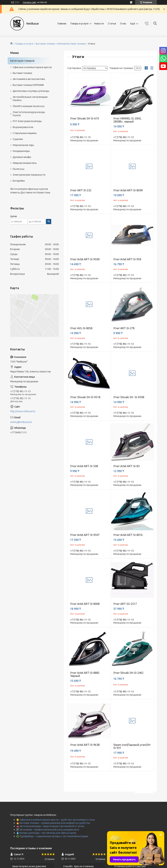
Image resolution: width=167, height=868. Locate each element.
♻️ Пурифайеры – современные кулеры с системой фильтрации (52, 836)
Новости (99, 24)
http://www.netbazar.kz (23, 411)
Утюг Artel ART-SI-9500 (85, 259)
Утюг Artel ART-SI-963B (85, 745)
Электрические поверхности (29, 175)
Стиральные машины (25, 133)
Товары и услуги (79, 24)
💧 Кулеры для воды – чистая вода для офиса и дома (46, 833)
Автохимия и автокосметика (29, 79)
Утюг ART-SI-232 (81, 190)
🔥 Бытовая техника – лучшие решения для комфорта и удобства (53, 823)
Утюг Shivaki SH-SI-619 (85, 118)
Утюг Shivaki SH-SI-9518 (85, 397)
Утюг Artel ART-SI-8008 (85, 604)
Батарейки (19, 181)
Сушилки (18, 139)
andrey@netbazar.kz (21, 422)
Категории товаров (22, 61)
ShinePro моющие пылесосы (29, 106)
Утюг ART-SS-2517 (125, 604)
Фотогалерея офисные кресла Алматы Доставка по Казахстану (30, 191)
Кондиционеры (21, 151)
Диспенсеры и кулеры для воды (31, 91)
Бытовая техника (45, 44)
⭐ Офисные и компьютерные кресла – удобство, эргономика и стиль (56, 820)
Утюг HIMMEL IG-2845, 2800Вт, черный (127, 120)
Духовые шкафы (22, 157)
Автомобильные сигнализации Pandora (30, 99)
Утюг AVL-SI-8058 (81, 328)
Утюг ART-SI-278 (124, 328)
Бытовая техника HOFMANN (28, 85)
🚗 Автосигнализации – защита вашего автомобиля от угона (50, 826)
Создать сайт (30, 2)
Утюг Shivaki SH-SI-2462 (128, 673)
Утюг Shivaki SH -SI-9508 (129, 397)
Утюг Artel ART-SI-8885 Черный (85, 674)
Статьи (112, 24)
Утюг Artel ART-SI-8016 (128, 535)
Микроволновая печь (25, 163)
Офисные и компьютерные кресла (32, 67)
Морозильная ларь (23, 145)
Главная (62, 24)
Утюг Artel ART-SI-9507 (85, 535)
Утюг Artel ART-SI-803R (128, 190)
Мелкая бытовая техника (71, 44)
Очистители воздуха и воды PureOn (29, 114)
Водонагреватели (23, 127)
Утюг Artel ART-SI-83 (126, 466)
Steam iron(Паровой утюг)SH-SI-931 (132, 746)
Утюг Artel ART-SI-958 (127, 259)
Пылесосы (19, 169)
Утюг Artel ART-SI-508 (84, 466)
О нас (123, 24)
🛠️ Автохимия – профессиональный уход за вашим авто (48, 830)
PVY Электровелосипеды (27, 121)
